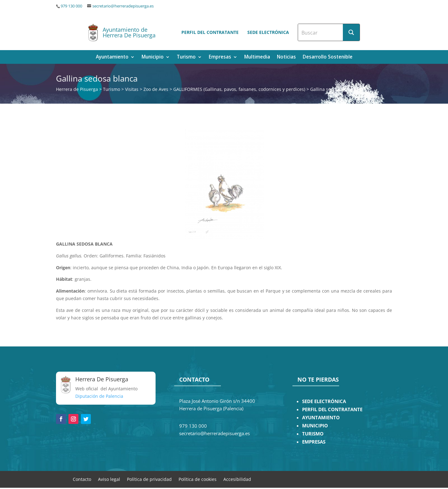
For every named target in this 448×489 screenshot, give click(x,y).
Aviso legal (109, 479)
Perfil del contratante (210, 32)
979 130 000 (71, 6)
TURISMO (313, 434)
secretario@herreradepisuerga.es (123, 6)
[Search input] (321, 32)
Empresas (220, 57)
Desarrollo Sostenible (328, 57)
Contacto (82, 479)
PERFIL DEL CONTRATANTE (332, 409)
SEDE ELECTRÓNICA (324, 401)
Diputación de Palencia (99, 396)
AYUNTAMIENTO (321, 418)
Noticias (286, 57)
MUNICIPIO (315, 426)
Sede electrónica (268, 32)
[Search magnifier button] (351, 32)
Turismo (186, 57)
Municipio (153, 57)
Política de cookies (198, 479)
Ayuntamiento (112, 57)
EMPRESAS (314, 442)
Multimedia (257, 57)
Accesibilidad (237, 479)
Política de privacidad (149, 479)
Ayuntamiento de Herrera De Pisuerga (129, 32)
